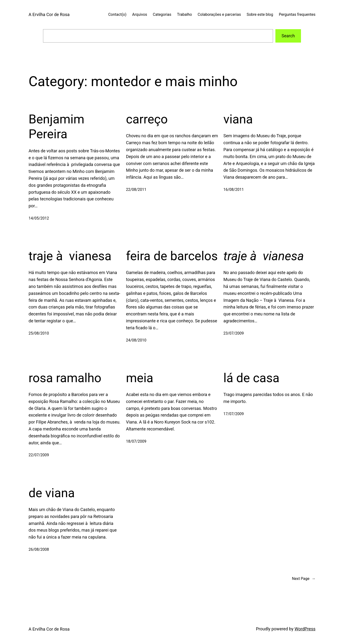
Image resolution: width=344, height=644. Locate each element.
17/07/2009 (234, 414)
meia (140, 378)
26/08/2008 (39, 549)
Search (288, 36)
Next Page (304, 579)
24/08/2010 (136, 340)
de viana (52, 493)
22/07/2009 (39, 455)
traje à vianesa (70, 256)
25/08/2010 (39, 333)
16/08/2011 (234, 190)
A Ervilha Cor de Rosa (49, 14)
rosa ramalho (65, 378)
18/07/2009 (136, 441)
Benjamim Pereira (57, 127)
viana (238, 119)
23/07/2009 (234, 333)
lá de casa (251, 378)
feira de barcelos (172, 256)
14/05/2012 (39, 218)
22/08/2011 (136, 190)
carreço (147, 119)
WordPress (305, 629)
